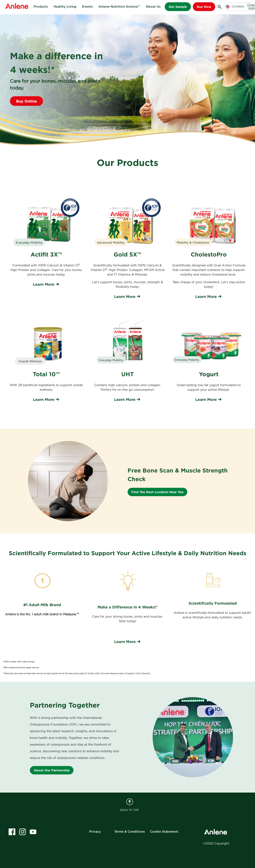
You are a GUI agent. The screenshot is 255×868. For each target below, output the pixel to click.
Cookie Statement (164, 832)
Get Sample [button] (178, 7)
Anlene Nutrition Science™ (119, 7)
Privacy (95, 832)
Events (87, 7)
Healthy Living (65, 7)
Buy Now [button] (204, 7)
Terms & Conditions (130, 832)
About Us (153, 7)
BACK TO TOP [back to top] (130, 805)
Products (41, 7)
